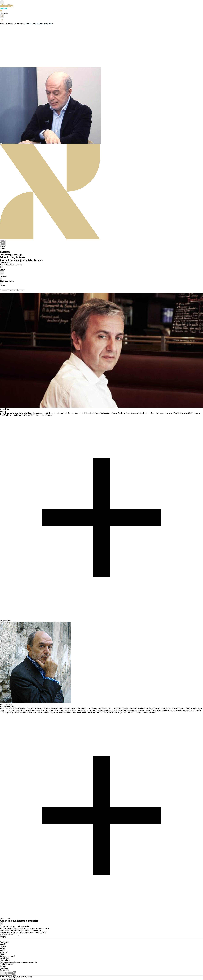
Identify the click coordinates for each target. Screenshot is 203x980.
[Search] (9, 935)
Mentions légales (6, 964)
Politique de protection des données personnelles (19, 962)
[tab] (4, 290)
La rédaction (5, 958)
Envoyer (3, 937)
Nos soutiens (5, 960)
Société (3, 944)
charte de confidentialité (37, 933)
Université (4, 952)
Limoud (3, 950)
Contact (3, 966)
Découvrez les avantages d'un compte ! (39, 24)
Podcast (3, 954)
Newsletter (4, 968)
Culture (3, 948)
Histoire (3, 946)
